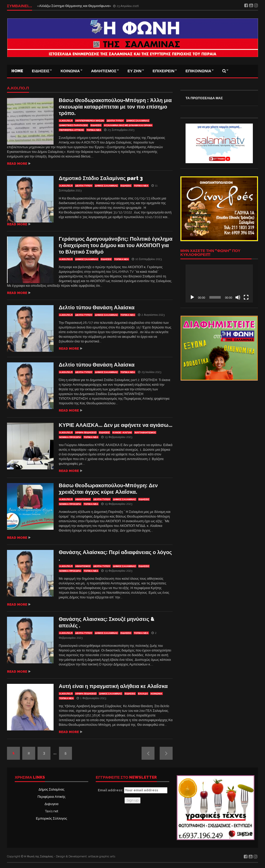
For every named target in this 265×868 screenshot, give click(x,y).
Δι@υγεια (51, 804)
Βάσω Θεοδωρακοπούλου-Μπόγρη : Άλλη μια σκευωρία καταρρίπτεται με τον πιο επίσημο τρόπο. (115, 107)
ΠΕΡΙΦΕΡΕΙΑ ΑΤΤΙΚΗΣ (72, 130)
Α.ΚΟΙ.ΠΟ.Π (18, 88)
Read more (17, 164)
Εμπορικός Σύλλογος (51, 818)
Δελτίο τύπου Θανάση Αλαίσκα (97, 307)
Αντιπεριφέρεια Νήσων (90, 121)
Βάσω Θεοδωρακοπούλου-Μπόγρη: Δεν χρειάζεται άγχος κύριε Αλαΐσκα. (108, 489)
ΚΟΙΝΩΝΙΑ (70, 71)
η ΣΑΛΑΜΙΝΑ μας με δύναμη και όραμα (128, 125)
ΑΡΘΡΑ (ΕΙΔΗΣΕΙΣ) (86, 433)
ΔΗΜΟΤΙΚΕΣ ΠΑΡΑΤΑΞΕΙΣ (73, 125)
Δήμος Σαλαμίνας (51, 789)
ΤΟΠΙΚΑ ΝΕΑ (94, 130)
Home (17, 71)
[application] (219, 283)
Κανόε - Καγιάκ (122, 433)
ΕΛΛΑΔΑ (143, 694)
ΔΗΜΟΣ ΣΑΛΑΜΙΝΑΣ (138, 121)
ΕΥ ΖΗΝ (135, 71)
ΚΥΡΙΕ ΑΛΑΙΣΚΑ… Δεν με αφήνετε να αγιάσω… (116, 425)
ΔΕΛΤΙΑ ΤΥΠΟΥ (115, 121)
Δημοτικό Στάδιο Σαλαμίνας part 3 (101, 178)
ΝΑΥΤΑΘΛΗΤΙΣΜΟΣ (145, 433)
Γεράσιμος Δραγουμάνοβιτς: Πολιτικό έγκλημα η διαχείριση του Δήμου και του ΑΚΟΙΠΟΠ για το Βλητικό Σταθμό (116, 245)
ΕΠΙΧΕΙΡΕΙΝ (164, 71)
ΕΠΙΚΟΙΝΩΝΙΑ (198, 71)
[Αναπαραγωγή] (192, 297)
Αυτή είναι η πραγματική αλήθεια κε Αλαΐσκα (113, 686)
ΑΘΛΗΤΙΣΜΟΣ (104, 71)
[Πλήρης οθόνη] (246, 297)
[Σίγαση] (238, 297)
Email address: (133, 790)
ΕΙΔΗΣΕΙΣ (41, 71)
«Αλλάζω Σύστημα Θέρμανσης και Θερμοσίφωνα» (75, 6)
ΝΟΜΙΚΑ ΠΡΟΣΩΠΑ (70, 437)
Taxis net (52, 811)
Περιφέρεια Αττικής (51, 797)
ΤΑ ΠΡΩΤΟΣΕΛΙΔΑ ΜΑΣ (204, 98)
